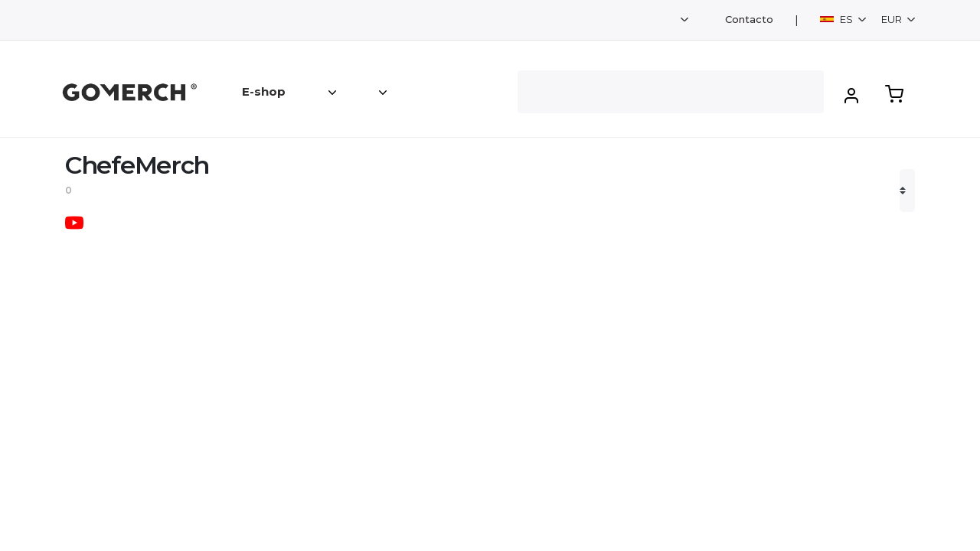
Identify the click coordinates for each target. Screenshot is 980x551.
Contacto (749, 20)
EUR (893, 19)
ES (838, 19)
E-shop (264, 91)
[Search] (671, 92)
